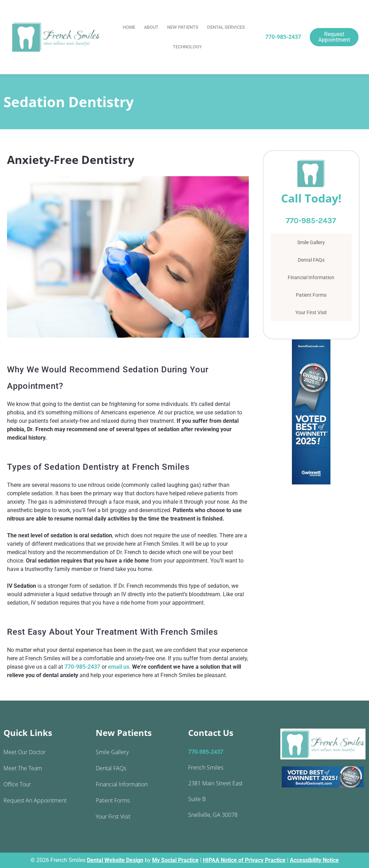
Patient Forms (311, 295)
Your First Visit (311, 312)
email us (119, 667)
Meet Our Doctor (25, 752)
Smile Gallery (311, 242)
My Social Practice (175, 860)
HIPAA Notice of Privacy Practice (244, 860)
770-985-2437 (283, 37)
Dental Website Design (115, 860)
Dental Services (226, 27)
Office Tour (17, 784)
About (151, 27)
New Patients (183, 27)
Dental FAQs (311, 260)
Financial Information (311, 277)
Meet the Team (23, 768)
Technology (187, 47)
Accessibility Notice (314, 860)
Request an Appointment (35, 800)
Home (129, 27)
